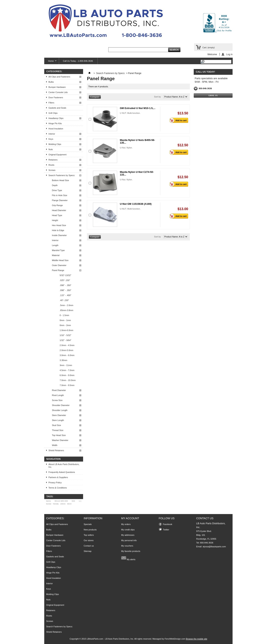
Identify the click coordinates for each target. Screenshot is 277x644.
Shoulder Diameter (61, 405)
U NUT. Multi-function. (130, 113)
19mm (63, 504)
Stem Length (58, 420)
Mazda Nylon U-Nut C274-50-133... (137, 173)
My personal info (129, 540)
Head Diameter (59, 210)
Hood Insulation (56, 129)
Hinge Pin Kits (55, 123)
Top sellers (89, 535)
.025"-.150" (65, 280)
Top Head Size (59, 435)
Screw (49, 504)
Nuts (51, 149)
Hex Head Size (59, 225)
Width (55, 445)
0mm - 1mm (65, 320)
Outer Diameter (59, 265)
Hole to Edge (58, 230)
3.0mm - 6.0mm (67, 355)
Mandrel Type (58, 250)
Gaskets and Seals (57, 108)
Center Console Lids (58, 92)
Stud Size (56, 425)
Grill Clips (53, 113)
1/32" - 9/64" (65, 340)
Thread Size (58, 430)
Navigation (53, 459)
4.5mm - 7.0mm (67, 370)
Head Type (57, 215)
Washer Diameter (60, 440)
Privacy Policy (55, 483)
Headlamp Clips (56, 118)
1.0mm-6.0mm (66, 330)
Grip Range (57, 205)
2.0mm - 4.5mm (67, 345)
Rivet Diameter (59, 390)
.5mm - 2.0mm (66, 305)
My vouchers (127, 546)
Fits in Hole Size (60, 195)
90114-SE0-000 (61, 501)
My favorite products (131, 551)
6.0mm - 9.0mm (67, 375)
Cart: (209, 47)
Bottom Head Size (60, 180)
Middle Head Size (60, 260)
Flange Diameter (60, 200)
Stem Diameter (59, 415)
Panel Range (58, 270)
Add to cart (179, 120)
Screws (52, 170)
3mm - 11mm (66, 365)
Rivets (51, 165)
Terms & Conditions (58, 488)
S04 (73, 501)
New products (90, 530)
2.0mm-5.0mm (66, 350)
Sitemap (88, 551)
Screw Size (57, 400)
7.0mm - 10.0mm (68, 380)
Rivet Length (58, 395)
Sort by (157, 97)
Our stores (89, 540)
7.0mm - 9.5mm (67, 385)
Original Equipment (58, 155)
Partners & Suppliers (58, 477)
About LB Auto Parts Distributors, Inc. (64, 466)
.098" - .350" (65, 285)
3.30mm (63, 360)
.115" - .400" (65, 295)
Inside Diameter (59, 235)
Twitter (166, 530)
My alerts (128, 558)
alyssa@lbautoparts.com (214, 547)
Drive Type (57, 190)
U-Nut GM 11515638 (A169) (136, 204)
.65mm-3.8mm (66, 310)
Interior (52, 134)
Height (55, 220)
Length (55, 245)
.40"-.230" (64, 300)
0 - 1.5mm (64, 315)
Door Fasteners (56, 97)
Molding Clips (55, 144)
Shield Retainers (56, 450)
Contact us (89, 546)
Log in (229, 54)
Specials (88, 524)
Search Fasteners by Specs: (62, 175)
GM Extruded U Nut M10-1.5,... (138, 108)
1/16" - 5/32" (65, 335)
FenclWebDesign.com (175, 639)
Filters (51, 103)
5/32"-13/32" (65, 275)
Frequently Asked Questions (62, 472)
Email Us (213, 95)
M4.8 (69, 504)
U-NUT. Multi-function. (130, 209)
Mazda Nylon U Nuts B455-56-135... (137, 141)
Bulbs (51, 82)
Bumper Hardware (57, 87)
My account (130, 518)
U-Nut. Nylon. (126, 148)
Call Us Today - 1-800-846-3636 (78, 61)
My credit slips (128, 530)
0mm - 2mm (65, 325)
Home (50, 62)
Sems (48, 501)
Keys (51, 139)
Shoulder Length (60, 410)
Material (56, 255)
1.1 (80, 501)
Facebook (168, 524)
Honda (56, 504)
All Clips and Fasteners (59, 77)
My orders (126, 524)
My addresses (128, 535)
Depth (55, 185)
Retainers (53, 160)
